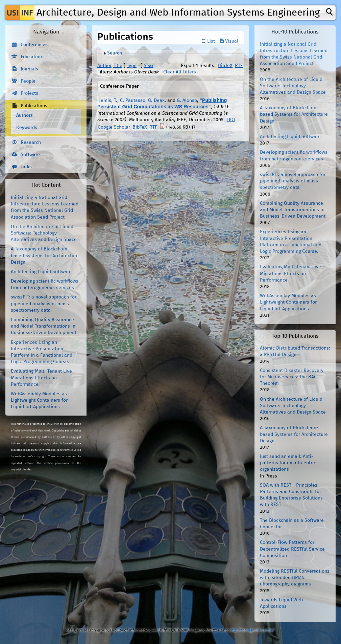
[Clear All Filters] (180, 72)
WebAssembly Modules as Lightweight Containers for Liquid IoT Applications (39, 400)
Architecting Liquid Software (41, 272)
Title (118, 66)
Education (31, 57)
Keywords (27, 128)
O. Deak (156, 101)
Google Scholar (114, 127)
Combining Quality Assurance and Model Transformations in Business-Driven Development (44, 326)
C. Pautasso (133, 101)
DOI (231, 120)
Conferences (34, 45)
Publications (34, 106)
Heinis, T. (107, 101)
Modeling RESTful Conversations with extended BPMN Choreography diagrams (295, 578)
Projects (29, 93)
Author (104, 66)
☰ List (208, 41)
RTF (239, 66)
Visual (229, 41)
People (28, 81)
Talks (26, 167)
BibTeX (225, 66)
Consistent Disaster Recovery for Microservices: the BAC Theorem (292, 377)
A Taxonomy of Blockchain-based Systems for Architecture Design (45, 256)
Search (115, 53)
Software (30, 155)
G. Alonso (187, 101)
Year (149, 66)
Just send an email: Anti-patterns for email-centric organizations (288, 463)
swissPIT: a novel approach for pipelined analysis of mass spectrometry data (44, 304)
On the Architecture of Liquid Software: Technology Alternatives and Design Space (44, 233)
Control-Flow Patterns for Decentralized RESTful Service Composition (292, 549)
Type (132, 66)
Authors (25, 115)
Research (31, 142)
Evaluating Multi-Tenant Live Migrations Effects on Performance (41, 378)
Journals (29, 69)
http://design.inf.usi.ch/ (252, 630)
